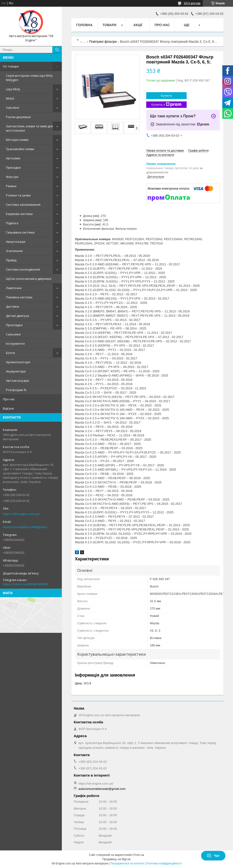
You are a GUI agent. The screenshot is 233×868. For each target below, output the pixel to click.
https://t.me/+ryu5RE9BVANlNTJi (25, 584)
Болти (10, 353)
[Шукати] (57, 50)
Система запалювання (23, 205)
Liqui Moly (13, 89)
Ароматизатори (18, 362)
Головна (84, 25)
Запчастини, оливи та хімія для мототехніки (29, 128)
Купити (166, 95)
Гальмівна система (20, 232)
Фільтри (12, 177)
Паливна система (19, 297)
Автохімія (13, 158)
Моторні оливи (17, 140)
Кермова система (19, 214)
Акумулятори (16, 371)
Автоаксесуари (17, 381)
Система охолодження (23, 269)
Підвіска (12, 223)
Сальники (13, 334)
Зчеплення (14, 251)
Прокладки (14, 325)
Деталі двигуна (17, 316)
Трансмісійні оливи (20, 149)
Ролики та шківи (18, 195)
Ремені (11, 186)
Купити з (166, 105)
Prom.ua (139, 855)
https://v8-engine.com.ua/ (21, 514)
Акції (138, 25)
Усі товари (11, 66)
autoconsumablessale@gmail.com (27, 527)
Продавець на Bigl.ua (116, 859)
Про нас (9, 399)
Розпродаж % (16, 390)
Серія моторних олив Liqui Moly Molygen (29, 78)
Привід (11, 260)
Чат (213, 856)
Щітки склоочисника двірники (29, 279)
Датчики (12, 306)
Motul (10, 98)
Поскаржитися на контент (127, 863)
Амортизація (16, 242)
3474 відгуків (192, 3)
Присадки (13, 167)
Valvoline (13, 108)
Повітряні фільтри (103, 42)
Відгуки (8, 408)
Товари (109, 25)
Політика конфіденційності (164, 863)
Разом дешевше (18, 117)
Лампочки (14, 288)
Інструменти (15, 343)
